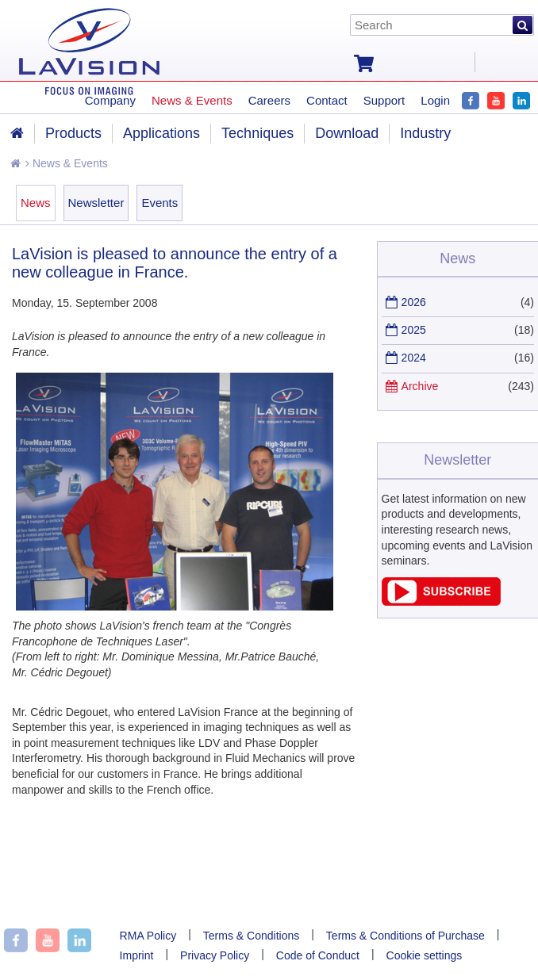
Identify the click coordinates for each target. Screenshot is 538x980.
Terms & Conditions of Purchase (405, 936)
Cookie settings (425, 955)
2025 (414, 330)
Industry (425, 133)
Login (435, 100)
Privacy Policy (215, 955)
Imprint (137, 955)
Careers (269, 100)
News (36, 203)
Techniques (257, 133)
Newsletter (96, 203)
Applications (161, 133)
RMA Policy (148, 936)
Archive (420, 386)
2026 (414, 302)
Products (73, 133)
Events (159, 203)
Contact (327, 100)
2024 (414, 358)
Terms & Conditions (251, 936)
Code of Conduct (318, 955)
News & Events (67, 163)
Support (384, 100)
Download (347, 133)
